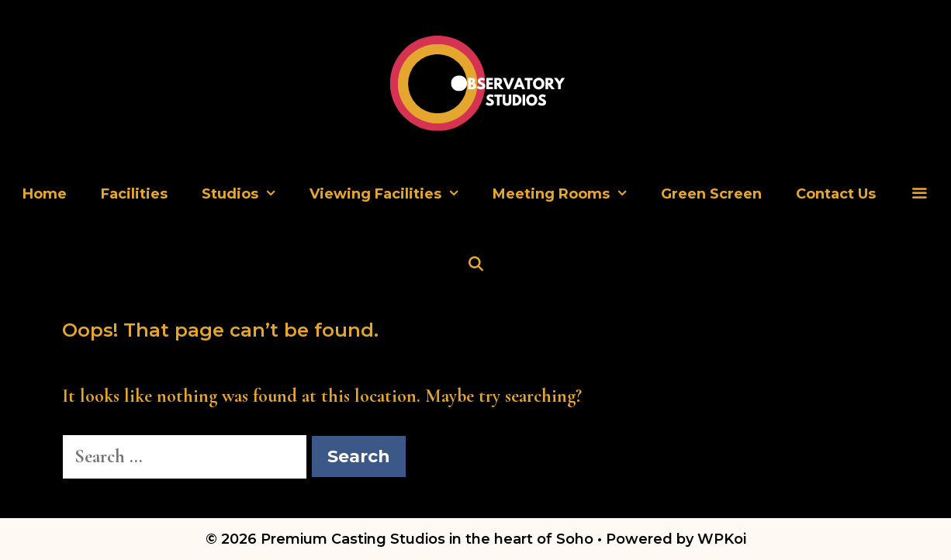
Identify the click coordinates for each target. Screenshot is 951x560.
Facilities (134, 194)
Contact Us (836, 194)
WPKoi (722, 539)
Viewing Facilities (393, 194)
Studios (247, 194)
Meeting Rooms (568, 194)
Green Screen (711, 194)
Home (45, 194)
